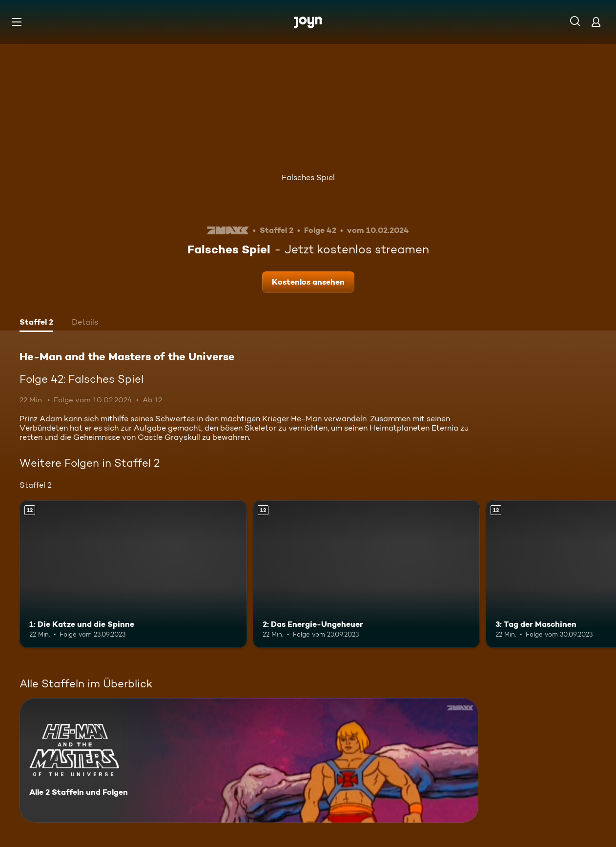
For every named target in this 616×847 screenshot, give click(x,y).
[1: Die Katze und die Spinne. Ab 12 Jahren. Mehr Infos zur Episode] (133, 574)
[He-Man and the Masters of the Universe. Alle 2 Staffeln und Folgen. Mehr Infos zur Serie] (249, 760)
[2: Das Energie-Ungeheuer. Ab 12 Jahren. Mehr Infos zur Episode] (367, 574)
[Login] (596, 22)
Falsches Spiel (308, 177)
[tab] (36, 323)
